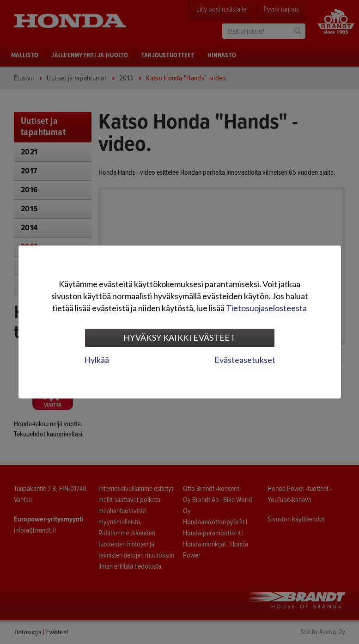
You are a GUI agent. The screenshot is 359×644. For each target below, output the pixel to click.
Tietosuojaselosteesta (266, 308)
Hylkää (97, 360)
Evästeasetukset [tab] (245, 360)
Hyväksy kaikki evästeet (179, 337)
